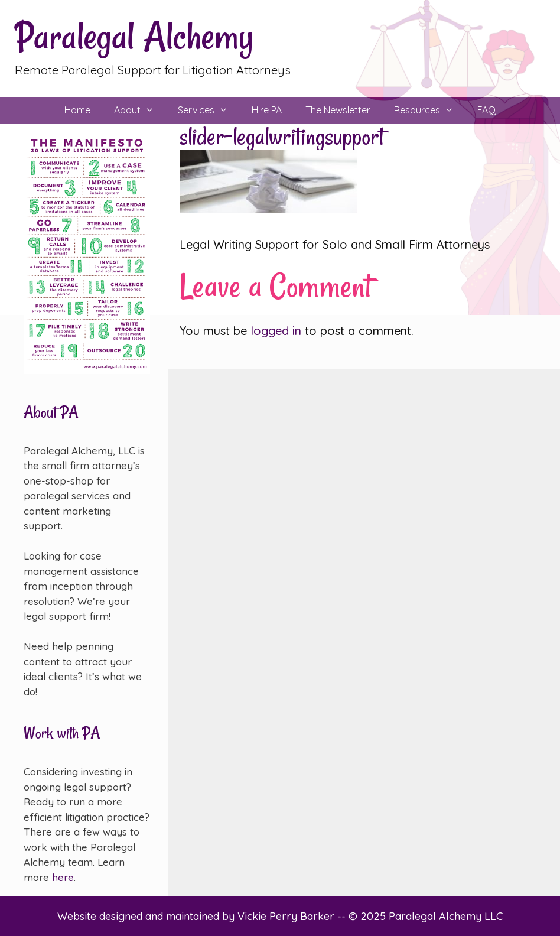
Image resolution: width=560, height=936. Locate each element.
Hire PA (267, 110)
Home (77, 110)
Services (209, 110)
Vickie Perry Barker (287, 916)
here (63, 877)
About (140, 110)
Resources (430, 110)
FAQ (486, 110)
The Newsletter (338, 110)
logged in (276, 331)
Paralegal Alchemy (134, 36)
